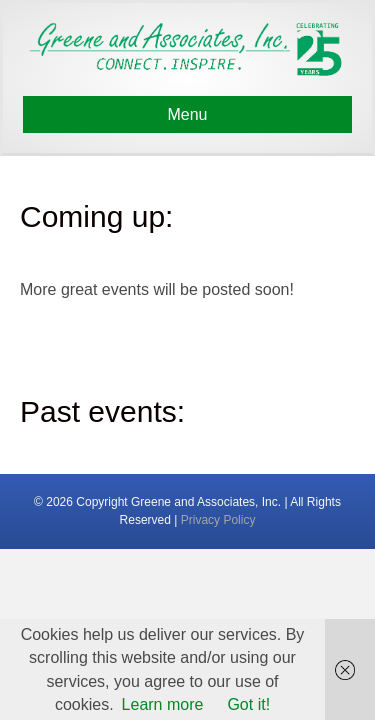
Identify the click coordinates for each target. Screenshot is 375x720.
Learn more (163, 704)
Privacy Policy (218, 520)
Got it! (248, 704)
